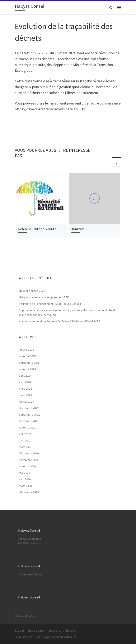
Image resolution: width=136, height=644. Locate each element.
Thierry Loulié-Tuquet (31, 574)
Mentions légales (25, 616)
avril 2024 (25, 382)
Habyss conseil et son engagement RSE (44, 297)
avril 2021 (25, 440)
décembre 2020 (29, 453)
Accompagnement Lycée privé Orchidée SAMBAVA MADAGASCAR (60, 321)
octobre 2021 (27, 427)
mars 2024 (25, 389)
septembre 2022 (29, 414)
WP (32, 637)
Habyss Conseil (36, 631)
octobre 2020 (27, 466)
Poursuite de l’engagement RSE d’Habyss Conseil (50, 304)
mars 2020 (25, 486)
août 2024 (25, 376)
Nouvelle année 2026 (32, 291)
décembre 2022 (29, 408)
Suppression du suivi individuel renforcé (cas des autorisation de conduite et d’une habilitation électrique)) (67, 312)
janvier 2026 (26, 350)
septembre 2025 (29, 363)
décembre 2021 (29, 421)
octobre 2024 (27, 369)
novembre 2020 (29, 460)
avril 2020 (25, 479)
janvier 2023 (26, 402)
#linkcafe (78, 229)
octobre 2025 (27, 356)
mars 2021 (25, 447)
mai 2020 (24, 473)
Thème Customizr (66, 637)
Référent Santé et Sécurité (37, 229)
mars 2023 (25, 395)
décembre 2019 (29, 492)
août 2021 (25, 434)
